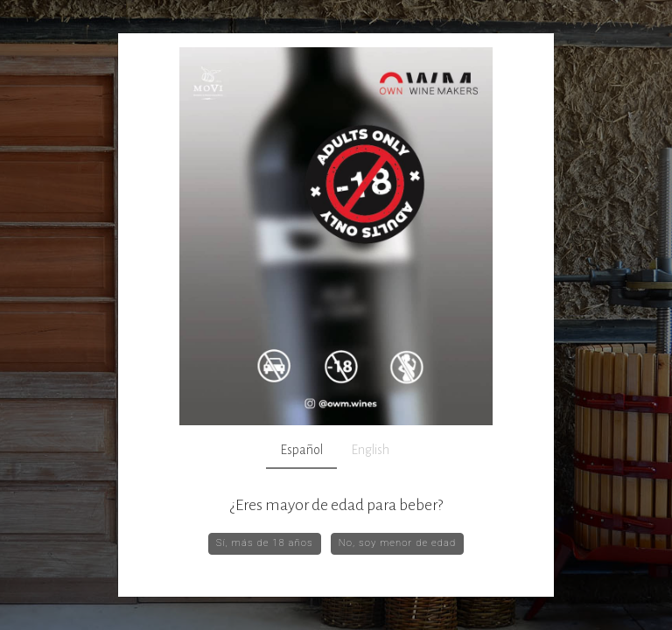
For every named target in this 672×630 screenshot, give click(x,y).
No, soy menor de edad (398, 543)
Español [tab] (301, 450)
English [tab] (370, 450)
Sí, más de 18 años (265, 543)
